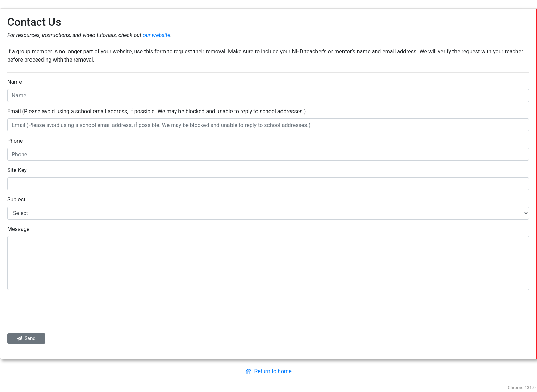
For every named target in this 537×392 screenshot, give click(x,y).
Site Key (17, 170)
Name (15, 82)
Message (18, 229)
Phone (15, 141)
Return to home (268, 371)
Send (26, 338)
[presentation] (268, 312)
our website (157, 35)
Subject (16, 200)
